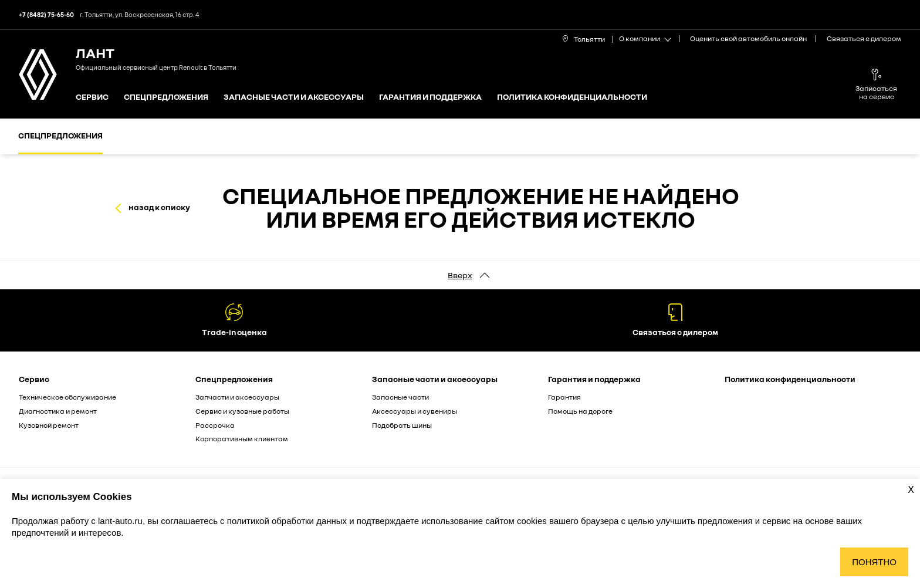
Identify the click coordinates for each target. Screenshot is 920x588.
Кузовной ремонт (49, 425)
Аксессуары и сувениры (415, 411)
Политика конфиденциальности (572, 97)
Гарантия (564, 397)
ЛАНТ (95, 53)
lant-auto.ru (120, 521)
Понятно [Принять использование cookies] (874, 562)
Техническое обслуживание (67, 397)
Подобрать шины (402, 425)
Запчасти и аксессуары (237, 397)
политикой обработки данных (288, 521)
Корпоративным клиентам (242, 439)
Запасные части (400, 397)
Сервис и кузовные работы (242, 411)
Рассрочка (215, 425)
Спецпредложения (166, 97)
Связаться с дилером (864, 38)
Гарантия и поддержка (430, 97)
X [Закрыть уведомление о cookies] (911, 490)
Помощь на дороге (580, 411)
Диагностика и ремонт (58, 411)
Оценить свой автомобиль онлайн (748, 38)
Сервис (92, 97)
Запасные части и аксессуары (294, 97)
